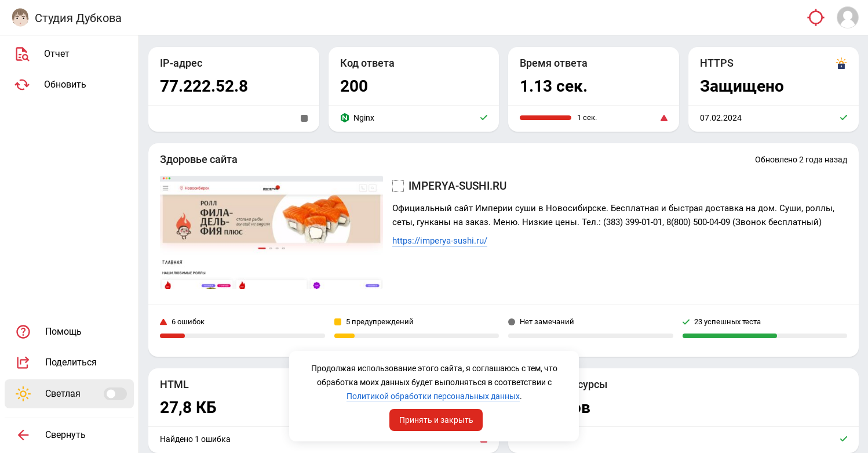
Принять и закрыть (436, 420)
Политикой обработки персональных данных (433, 396)
